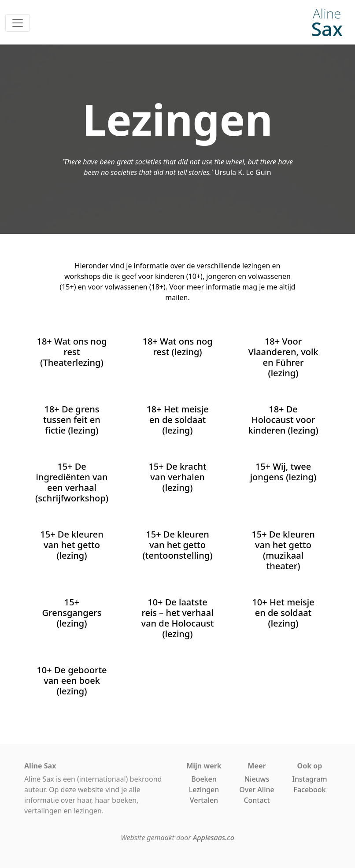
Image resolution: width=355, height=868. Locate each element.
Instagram (309, 779)
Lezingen (204, 790)
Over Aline (257, 790)
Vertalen (204, 800)
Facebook (309, 790)
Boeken (204, 779)
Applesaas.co (214, 838)
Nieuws (257, 779)
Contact (257, 800)
